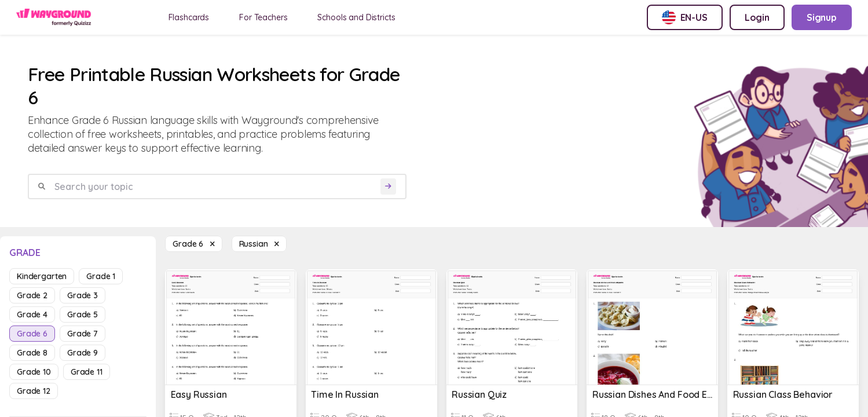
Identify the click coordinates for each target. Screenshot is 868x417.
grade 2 (32, 295)
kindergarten (42, 276)
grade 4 (32, 314)
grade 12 (34, 391)
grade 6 (32, 334)
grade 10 (34, 372)
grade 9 (83, 353)
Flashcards (189, 17)
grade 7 (83, 334)
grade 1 (101, 276)
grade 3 (83, 295)
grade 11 (87, 372)
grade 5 (83, 314)
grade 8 (32, 353)
